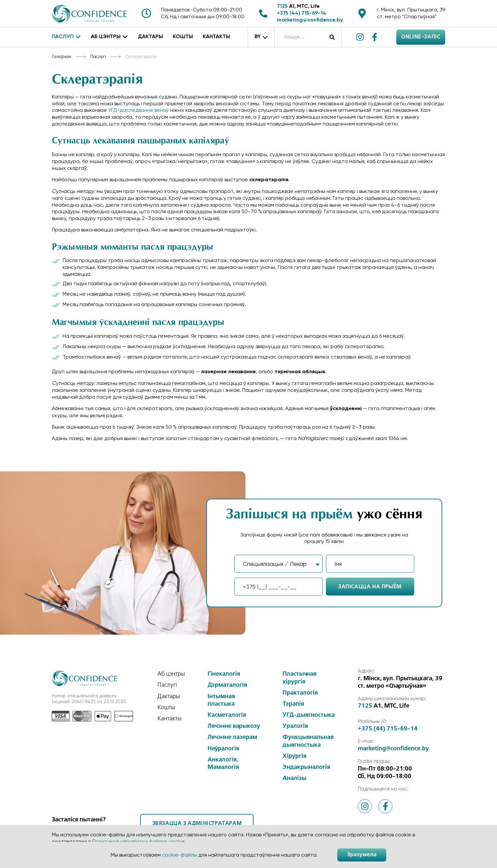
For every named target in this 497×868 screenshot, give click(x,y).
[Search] (332, 37)
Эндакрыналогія (306, 767)
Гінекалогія (224, 674)
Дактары (150, 37)
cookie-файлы (179, 855)
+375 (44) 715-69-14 (302, 13)
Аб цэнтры (110, 37)
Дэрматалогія (227, 685)
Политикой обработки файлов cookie (138, 841)
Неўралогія (223, 749)
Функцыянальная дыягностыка (308, 741)
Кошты (183, 37)
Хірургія (294, 756)
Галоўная (61, 56)
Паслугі (66, 37)
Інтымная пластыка (221, 700)
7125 (282, 7)
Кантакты (216, 37)
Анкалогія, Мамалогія (223, 764)
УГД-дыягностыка (309, 715)
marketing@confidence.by (310, 20)
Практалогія (300, 693)
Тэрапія (293, 704)
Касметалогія (227, 715)
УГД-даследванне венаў (139, 110)
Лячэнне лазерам (232, 737)
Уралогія (295, 726)
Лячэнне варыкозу (234, 726)
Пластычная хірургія (300, 678)
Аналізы (294, 778)
